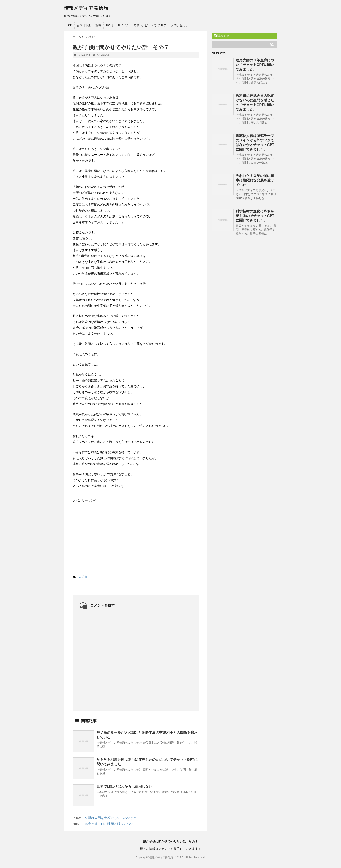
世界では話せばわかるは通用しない (124, 787)
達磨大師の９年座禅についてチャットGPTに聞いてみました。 (255, 65)
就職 (98, 25)
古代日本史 (84, 25)
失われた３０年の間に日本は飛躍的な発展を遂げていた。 (255, 180)
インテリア (159, 25)
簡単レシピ (141, 25)
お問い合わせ (179, 25)
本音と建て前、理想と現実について (111, 824)
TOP (69, 25)
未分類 (83, 577)
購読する (222, 36)
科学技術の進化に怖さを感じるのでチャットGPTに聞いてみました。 (255, 216)
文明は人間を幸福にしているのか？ (111, 818)
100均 (109, 25)
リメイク (123, 25)
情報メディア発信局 (86, 8)
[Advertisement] (105, 535)
